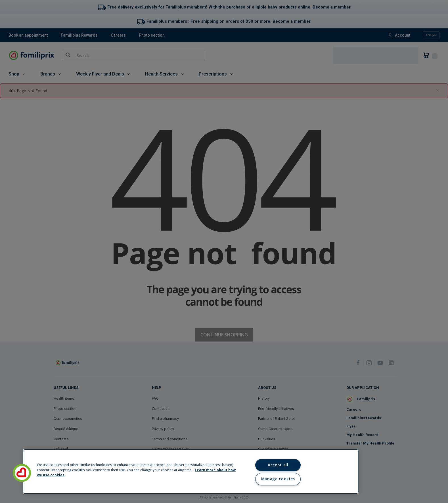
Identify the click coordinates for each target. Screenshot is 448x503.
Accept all (278, 465)
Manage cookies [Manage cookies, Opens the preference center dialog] (278, 479)
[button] (22, 473)
